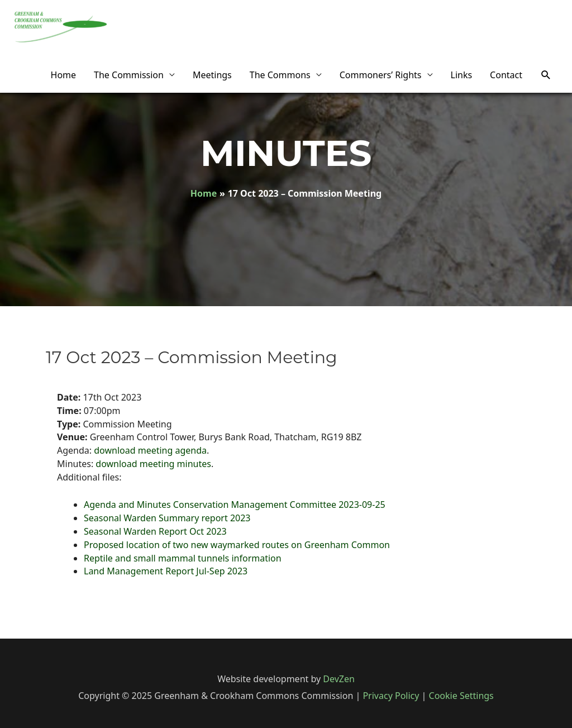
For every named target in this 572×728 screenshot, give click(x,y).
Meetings (212, 75)
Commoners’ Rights (381, 75)
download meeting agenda (150, 450)
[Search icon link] (546, 75)
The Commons (280, 75)
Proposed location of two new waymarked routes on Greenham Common (237, 545)
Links (462, 75)
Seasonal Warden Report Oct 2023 (155, 531)
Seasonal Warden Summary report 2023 (167, 518)
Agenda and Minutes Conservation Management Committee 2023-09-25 (235, 505)
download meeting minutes (153, 464)
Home (64, 75)
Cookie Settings (461, 696)
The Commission (129, 75)
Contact (506, 75)
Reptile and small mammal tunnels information (183, 558)
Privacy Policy (391, 696)
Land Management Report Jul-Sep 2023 (166, 571)
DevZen (339, 679)
